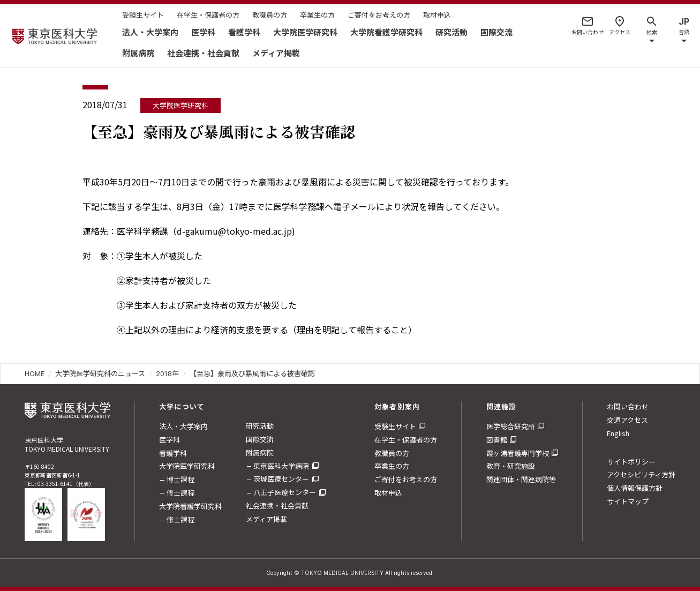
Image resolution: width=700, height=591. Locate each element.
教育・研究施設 (511, 466)
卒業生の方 (317, 15)
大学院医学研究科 (305, 32)
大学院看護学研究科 (386, 32)
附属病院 (138, 53)
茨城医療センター (281, 479)
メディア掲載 (276, 53)
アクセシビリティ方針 (641, 474)
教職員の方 (270, 15)
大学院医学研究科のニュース (100, 373)
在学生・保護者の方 (208, 15)
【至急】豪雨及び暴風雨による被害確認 (252, 373)
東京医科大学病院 (281, 466)
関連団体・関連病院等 (521, 479)
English (618, 433)
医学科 (203, 32)
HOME (35, 373)
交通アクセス (627, 420)
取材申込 (437, 15)
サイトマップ (628, 501)
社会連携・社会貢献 (203, 53)
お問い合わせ (628, 406)
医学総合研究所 (511, 426)
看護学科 (244, 32)
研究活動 (451, 32)
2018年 (167, 373)
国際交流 (496, 32)
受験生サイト (143, 15)
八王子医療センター (285, 492)
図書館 (497, 440)
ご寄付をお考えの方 (379, 15)
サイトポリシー (631, 462)
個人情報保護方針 (635, 488)
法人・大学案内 (150, 32)
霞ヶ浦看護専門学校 (518, 453)
